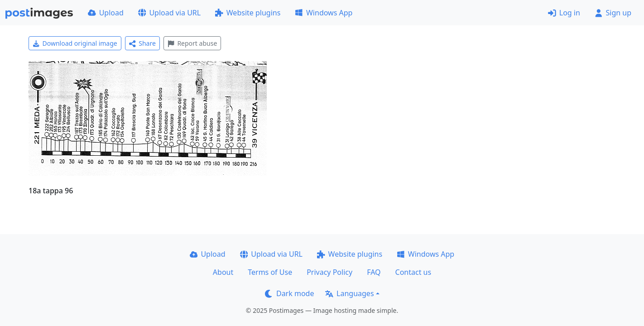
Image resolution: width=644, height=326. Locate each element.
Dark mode (289, 293)
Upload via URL (169, 13)
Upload (106, 13)
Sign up (613, 13)
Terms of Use (270, 272)
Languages (349, 293)
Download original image (75, 43)
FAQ (374, 272)
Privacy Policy (329, 272)
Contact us (413, 272)
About (223, 272)
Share (142, 43)
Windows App (324, 13)
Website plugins (248, 13)
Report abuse (192, 43)
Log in (564, 13)
